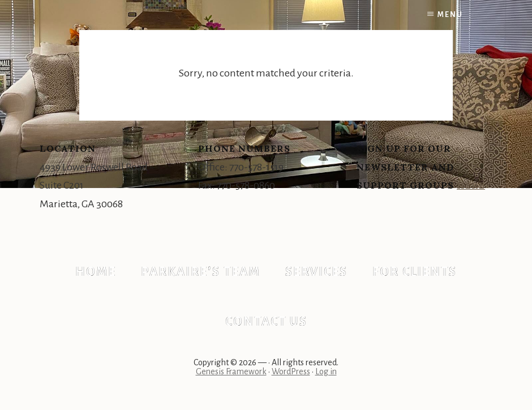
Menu (450, 15)
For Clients (415, 272)
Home (96, 272)
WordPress (291, 371)
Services (316, 272)
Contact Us (266, 322)
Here (471, 185)
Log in (326, 371)
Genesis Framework (231, 371)
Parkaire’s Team (201, 272)
